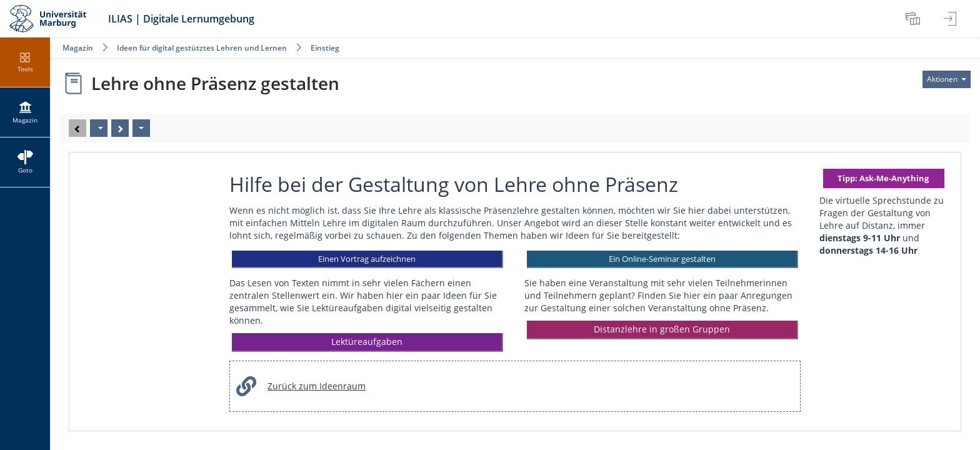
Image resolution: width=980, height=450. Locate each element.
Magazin (78, 48)
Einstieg (325, 48)
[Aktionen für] (947, 79)
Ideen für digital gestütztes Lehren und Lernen (202, 48)
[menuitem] (914, 19)
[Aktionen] (141, 128)
